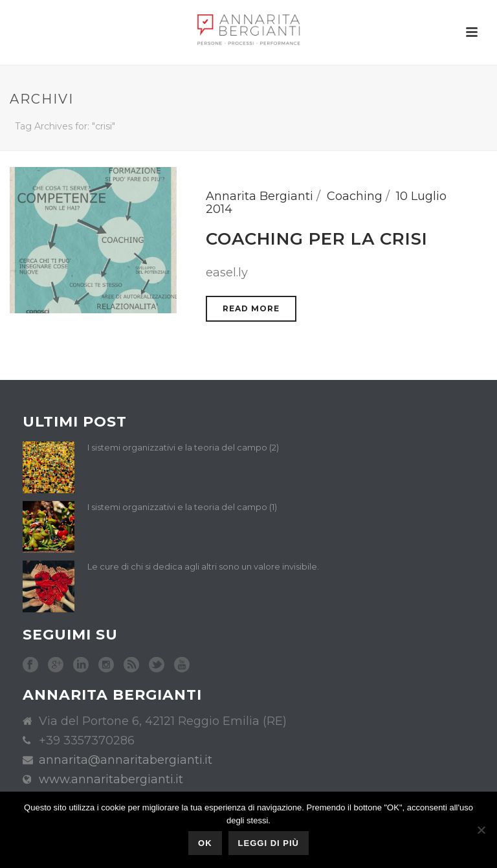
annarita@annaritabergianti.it (126, 760)
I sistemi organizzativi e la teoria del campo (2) (183, 447)
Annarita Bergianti (260, 196)
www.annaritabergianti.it (111, 779)
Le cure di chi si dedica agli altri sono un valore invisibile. (203, 566)
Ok (205, 843)
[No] (481, 830)
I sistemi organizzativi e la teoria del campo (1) (182, 507)
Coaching (355, 196)
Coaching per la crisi (317, 239)
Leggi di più (269, 843)
